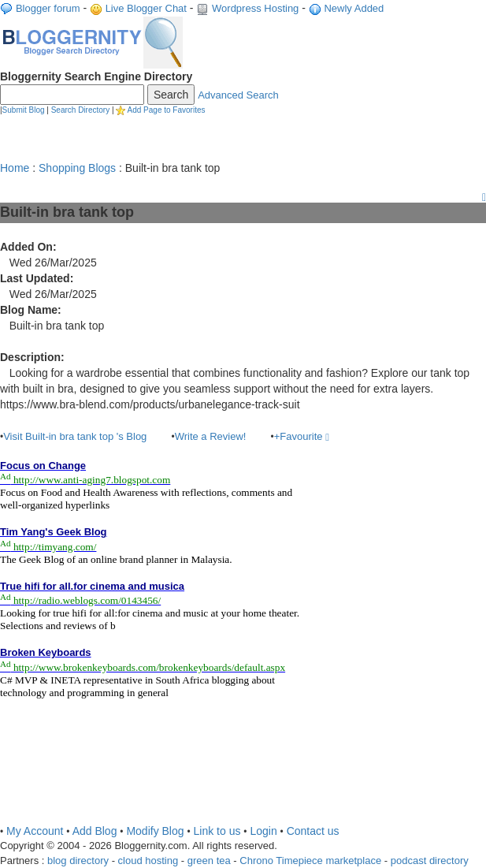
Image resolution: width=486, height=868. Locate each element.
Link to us (217, 831)
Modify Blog (155, 831)
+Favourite (302, 436)
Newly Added (354, 8)
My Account (35, 831)
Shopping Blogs (77, 168)
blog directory (78, 861)
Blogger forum (48, 8)
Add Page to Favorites (167, 110)
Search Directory (80, 110)
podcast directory (430, 861)
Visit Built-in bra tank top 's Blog (75, 436)
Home (15, 168)
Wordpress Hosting (255, 8)
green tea (209, 861)
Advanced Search (238, 95)
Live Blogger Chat (146, 8)
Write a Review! (211, 436)
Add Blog (95, 831)
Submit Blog (24, 110)
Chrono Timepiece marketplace (310, 861)
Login (263, 831)
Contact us (313, 831)
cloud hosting (148, 861)
